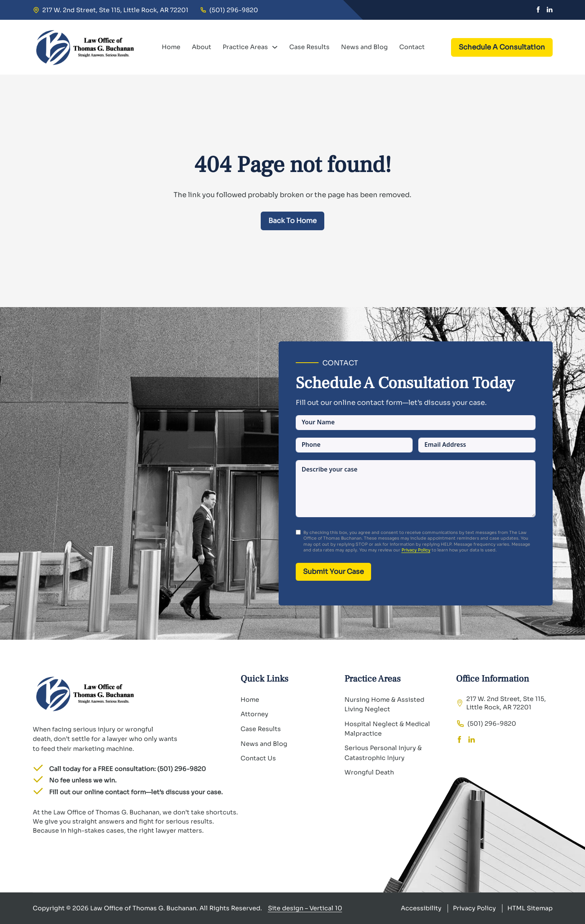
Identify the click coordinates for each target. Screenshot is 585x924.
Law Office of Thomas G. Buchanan (143, 908)
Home (171, 47)
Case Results (309, 47)
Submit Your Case (333, 572)
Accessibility (421, 908)
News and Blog (364, 47)
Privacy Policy (416, 550)
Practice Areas (245, 47)
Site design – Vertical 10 (305, 908)
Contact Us (258, 758)
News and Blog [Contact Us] (264, 744)
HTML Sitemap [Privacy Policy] (530, 908)
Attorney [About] (254, 714)
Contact (412, 47)
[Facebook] (538, 10)
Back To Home (292, 221)
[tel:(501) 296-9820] (229, 10)
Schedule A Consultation (502, 47)
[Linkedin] (550, 10)
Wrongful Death (369, 772)
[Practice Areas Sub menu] (275, 47)
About (202, 47)
